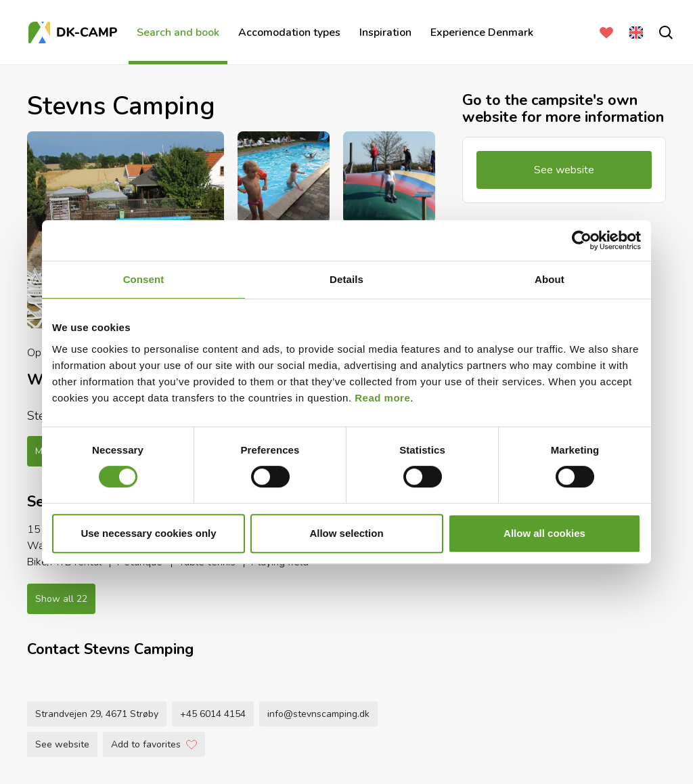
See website (62, 744)
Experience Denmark (482, 32)
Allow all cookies (544, 533)
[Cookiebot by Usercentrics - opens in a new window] (582, 240)
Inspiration (385, 32)
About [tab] (550, 279)
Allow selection (346, 533)
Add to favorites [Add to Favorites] (154, 744)
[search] (663, 32)
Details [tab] (346, 279)
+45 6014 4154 (213, 714)
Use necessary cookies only (148, 533)
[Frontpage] (74, 32)
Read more (382, 398)
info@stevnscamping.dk (318, 714)
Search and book (178, 32)
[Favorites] (604, 32)
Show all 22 (61, 599)
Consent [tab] (144, 279)
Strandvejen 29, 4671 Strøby (97, 714)
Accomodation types (289, 32)
